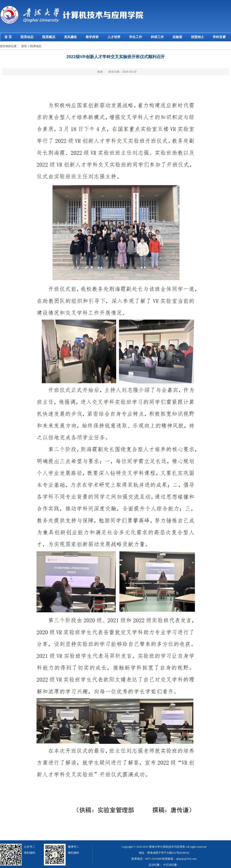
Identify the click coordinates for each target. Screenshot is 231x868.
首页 (24, 46)
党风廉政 (70, 37)
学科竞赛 (219, 37)
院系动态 (27, 37)
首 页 (8, 37)
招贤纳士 (198, 37)
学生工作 (136, 37)
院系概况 (49, 37)
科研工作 (157, 37)
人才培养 (114, 37)
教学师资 (92, 37)
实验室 (177, 37)
